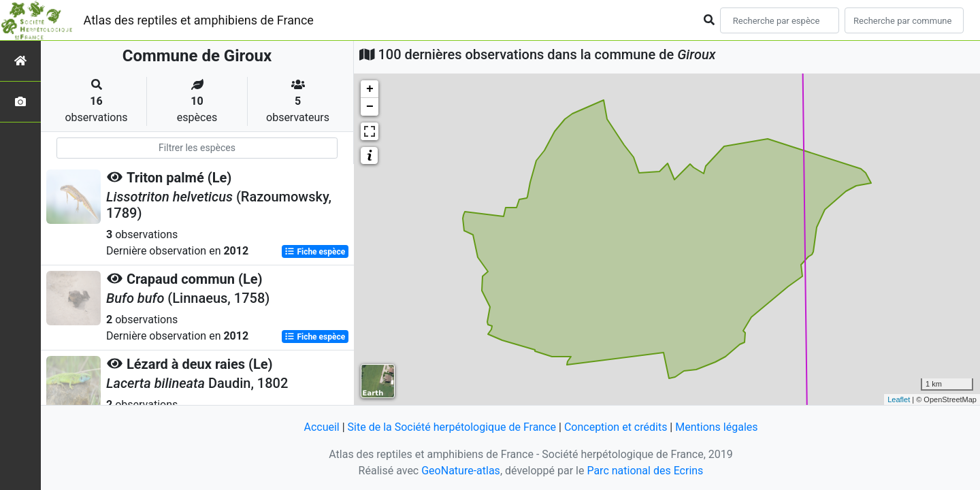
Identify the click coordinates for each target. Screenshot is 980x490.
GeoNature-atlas (461, 471)
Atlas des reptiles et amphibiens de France (199, 20)
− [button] (370, 107)
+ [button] (370, 89)
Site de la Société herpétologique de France (452, 427)
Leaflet (899, 399)
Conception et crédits (616, 427)
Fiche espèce (315, 252)
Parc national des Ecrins (645, 471)
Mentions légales (716, 427)
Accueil (321, 427)
